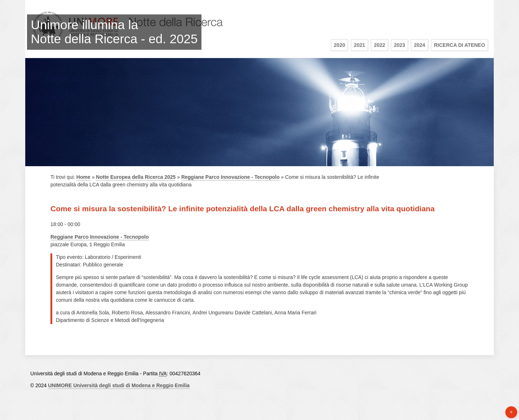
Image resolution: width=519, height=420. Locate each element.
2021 (360, 45)
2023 (400, 45)
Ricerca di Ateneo (460, 45)
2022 (379, 45)
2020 (339, 45)
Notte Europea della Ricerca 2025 (136, 177)
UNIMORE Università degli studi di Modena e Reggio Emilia (119, 385)
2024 (419, 45)
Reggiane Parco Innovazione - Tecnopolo (230, 177)
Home (83, 177)
